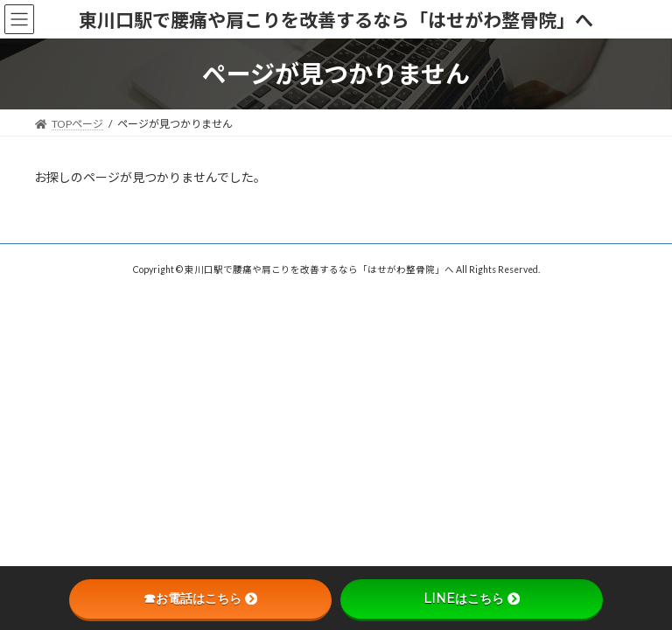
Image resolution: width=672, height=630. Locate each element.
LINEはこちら (472, 598)
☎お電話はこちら (200, 598)
